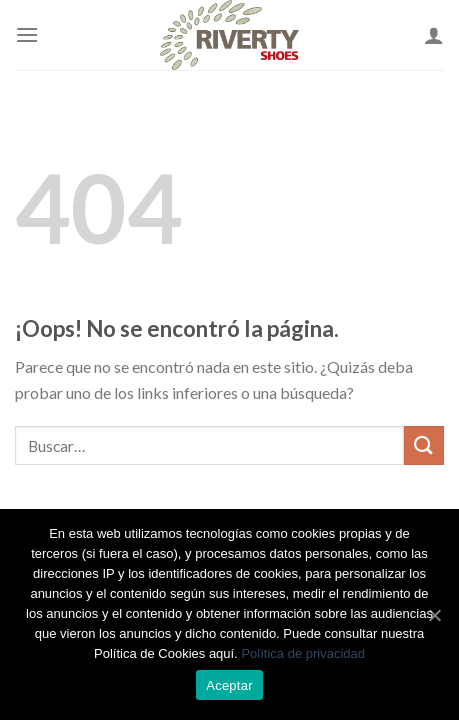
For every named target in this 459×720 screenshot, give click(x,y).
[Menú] (27, 34)
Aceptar (229, 685)
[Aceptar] (434, 615)
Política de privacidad (303, 653)
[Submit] (424, 445)
